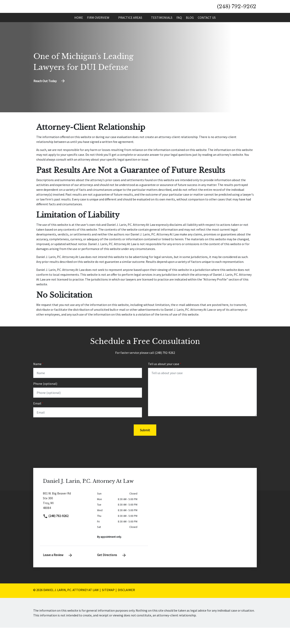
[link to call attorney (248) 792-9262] (237, 14)
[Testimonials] (162, 33)
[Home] (79, 33)
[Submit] (145, 446)
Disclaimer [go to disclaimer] (126, 606)
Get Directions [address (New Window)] (112, 571)
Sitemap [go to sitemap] (108, 606)
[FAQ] (179, 33)
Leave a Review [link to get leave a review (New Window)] (58, 571)
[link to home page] (70, 14)
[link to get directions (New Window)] (67, 518)
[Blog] (190, 33)
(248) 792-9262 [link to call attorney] (56, 532)
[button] (112, 33)
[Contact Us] (207, 33)
